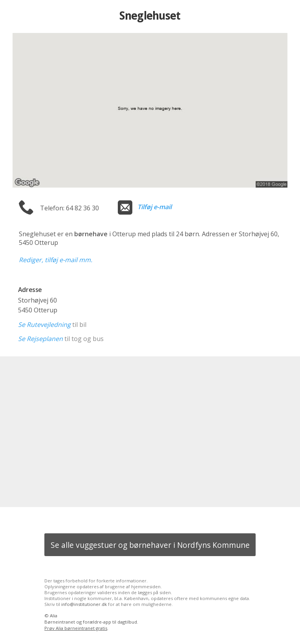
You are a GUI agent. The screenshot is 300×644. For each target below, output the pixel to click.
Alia (54, 616)
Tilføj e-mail (155, 207)
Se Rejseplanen (40, 339)
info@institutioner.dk (84, 604)
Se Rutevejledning (44, 325)
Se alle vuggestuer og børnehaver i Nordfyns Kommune (150, 545)
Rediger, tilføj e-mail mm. (56, 260)
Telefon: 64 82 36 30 (70, 208)
